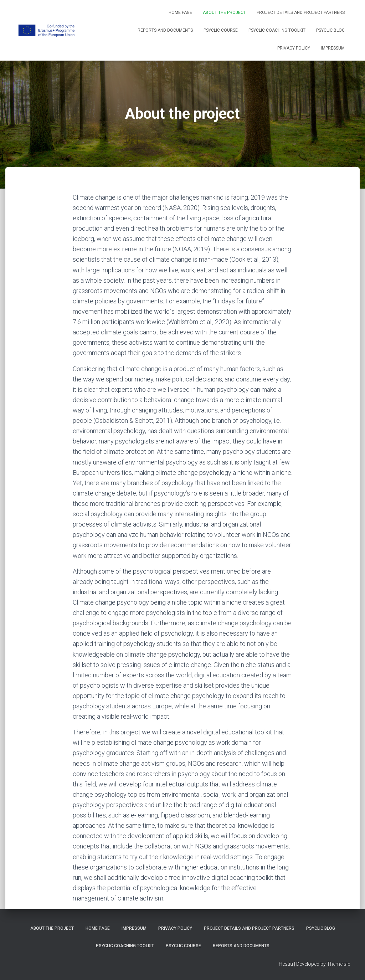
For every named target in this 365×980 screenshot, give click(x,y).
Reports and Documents (165, 30)
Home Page (180, 12)
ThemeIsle (338, 964)
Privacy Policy (294, 48)
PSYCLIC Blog (330, 30)
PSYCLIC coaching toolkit (277, 30)
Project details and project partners (301, 12)
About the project (224, 12)
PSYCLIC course (221, 30)
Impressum (333, 48)
